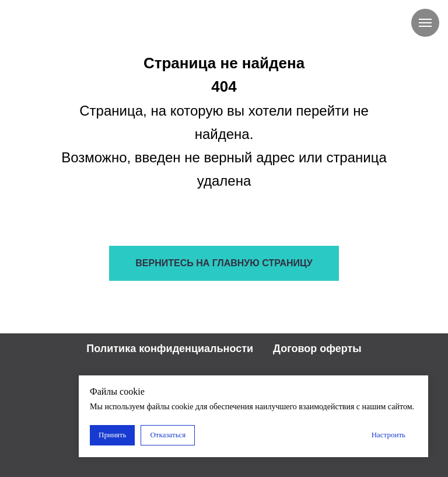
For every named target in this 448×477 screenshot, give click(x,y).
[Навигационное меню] (425, 23)
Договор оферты (317, 349)
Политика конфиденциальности (170, 349)
